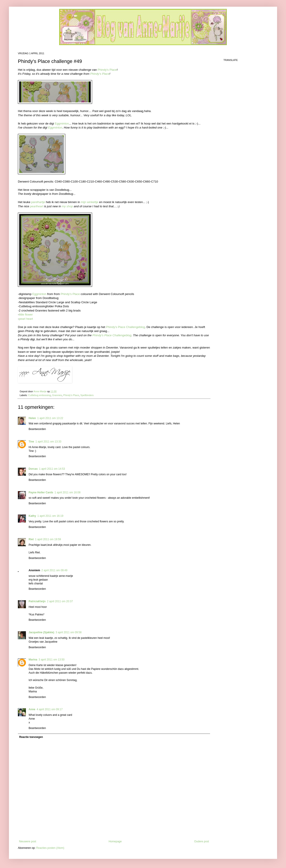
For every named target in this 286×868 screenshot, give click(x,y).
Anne (32, 709)
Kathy (32, 516)
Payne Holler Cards (41, 492)
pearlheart (37, 206)
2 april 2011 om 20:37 (60, 601)
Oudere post (202, 841)
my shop (67, 206)
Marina (33, 660)
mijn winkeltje (90, 202)
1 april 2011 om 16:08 (67, 492)
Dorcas (33, 469)
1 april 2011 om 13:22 (50, 418)
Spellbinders (87, 395)
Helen (32, 418)
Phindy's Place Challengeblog (125, 327)
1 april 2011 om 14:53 (52, 469)
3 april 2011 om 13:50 (52, 660)
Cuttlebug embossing (39, 395)
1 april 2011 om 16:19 (50, 516)
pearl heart (26, 319)
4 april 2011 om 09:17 (50, 709)
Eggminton (62, 124)
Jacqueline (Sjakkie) (41, 632)
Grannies (57, 395)
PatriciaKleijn (37, 601)
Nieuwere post (28, 841)
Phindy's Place (107, 70)
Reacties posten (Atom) (50, 848)
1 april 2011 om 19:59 (48, 539)
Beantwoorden (37, 429)
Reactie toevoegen (31, 737)
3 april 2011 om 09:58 (69, 632)
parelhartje (38, 202)
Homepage (115, 841)
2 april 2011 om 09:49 (54, 570)
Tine (31, 442)
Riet (31, 539)
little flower (26, 315)
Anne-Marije (40, 391)
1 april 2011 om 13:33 (48, 442)
